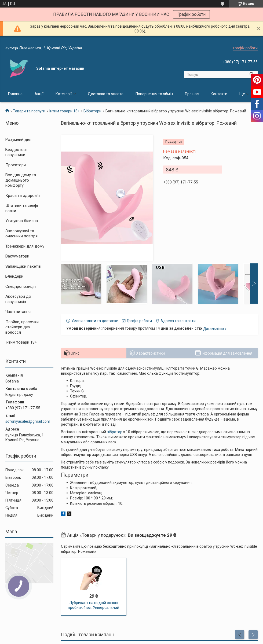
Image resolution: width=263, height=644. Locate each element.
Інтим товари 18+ (65, 111)
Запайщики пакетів (23, 266)
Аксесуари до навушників (18, 299)
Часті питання (18, 312)
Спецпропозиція (21, 286)
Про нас (192, 94)
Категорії (64, 94)
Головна (15, 94)
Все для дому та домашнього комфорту (21, 180)
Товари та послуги (29, 111)
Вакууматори (17, 256)
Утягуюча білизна (22, 221)
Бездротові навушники (16, 152)
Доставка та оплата (106, 94)
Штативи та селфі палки (22, 208)
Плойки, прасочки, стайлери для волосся (22, 327)
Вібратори (92, 111)
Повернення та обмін (154, 94)
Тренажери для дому (25, 246)
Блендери (14, 276)
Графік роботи (191, 14)
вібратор (115, 432)
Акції (39, 94)
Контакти (219, 94)
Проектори (16, 165)
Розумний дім (18, 139)
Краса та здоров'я (23, 196)
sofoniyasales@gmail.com (28, 421)
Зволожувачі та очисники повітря (21, 234)
